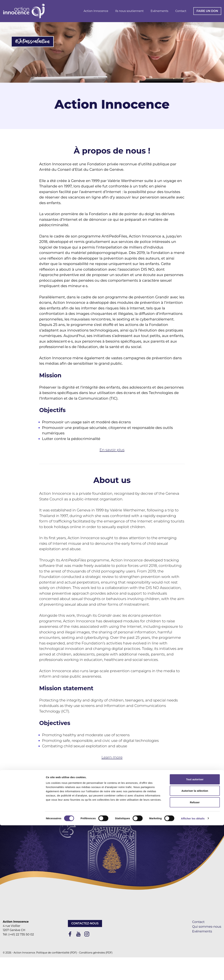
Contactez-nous (85, 923)
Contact (181, 11)
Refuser (195, 957)
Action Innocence (96, 11)
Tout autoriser (195, 934)
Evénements (160, 11)
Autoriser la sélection (195, 946)
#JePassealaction (32, 42)
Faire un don (207, 11)
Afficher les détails (193, 973)
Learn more (112, 757)
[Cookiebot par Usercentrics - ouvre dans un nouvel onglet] (23, 973)
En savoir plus (112, 450)
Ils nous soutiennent (129, 11)
